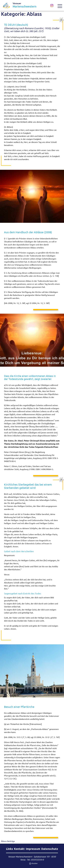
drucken (32, 864)
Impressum (33, 849)
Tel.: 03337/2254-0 (35, 860)
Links (9, 849)
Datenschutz (50, 849)
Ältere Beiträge (8, 841)
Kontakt (19, 849)
